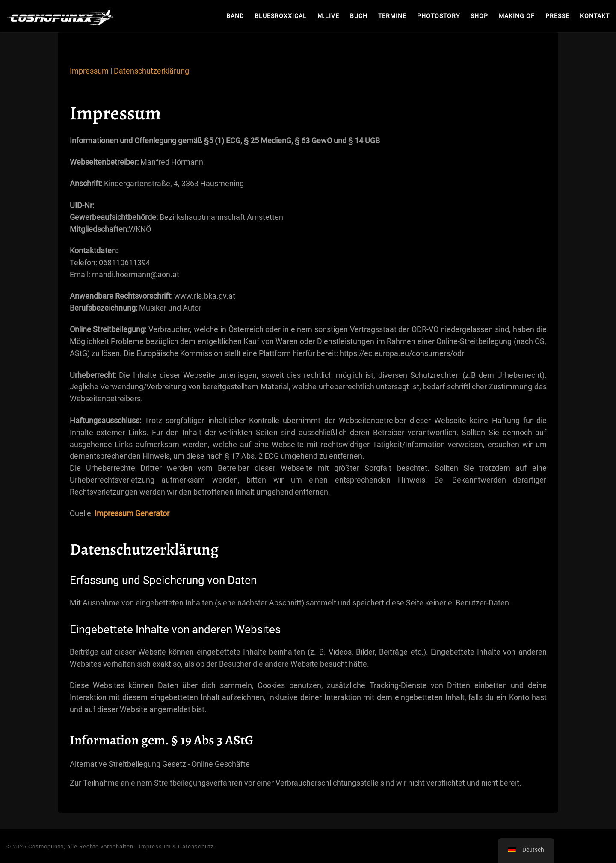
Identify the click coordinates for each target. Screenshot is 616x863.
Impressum (89, 71)
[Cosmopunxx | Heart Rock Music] (60, 16)
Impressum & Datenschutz (176, 847)
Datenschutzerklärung (151, 71)
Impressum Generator (132, 513)
